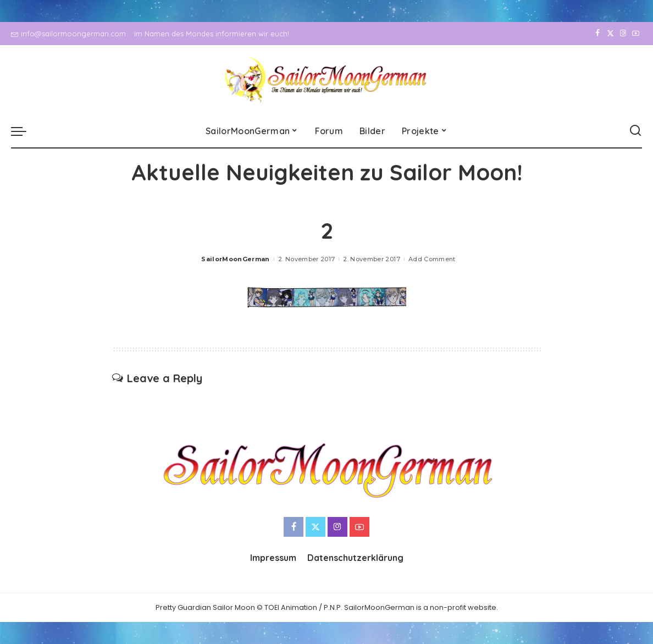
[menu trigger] (24, 131)
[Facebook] (598, 34)
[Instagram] (623, 34)
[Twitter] (610, 34)
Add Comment (432, 259)
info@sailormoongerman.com (68, 34)
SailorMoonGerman (236, 259)
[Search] (635, 131)
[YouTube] (636, 34)
